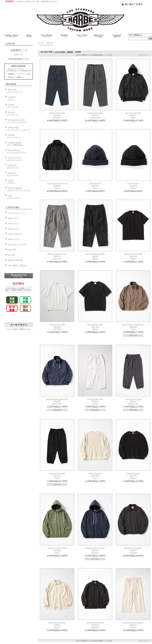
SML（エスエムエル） (13, 197)
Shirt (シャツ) (14, 218)
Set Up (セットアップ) (17, 244)
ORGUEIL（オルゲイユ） (12, 166)
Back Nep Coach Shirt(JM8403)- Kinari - (57, 625)
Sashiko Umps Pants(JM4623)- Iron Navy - (57, 115)
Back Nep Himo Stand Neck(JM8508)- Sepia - (133, 327)
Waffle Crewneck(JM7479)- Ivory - (95, 476)
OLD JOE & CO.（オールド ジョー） (15, 159)
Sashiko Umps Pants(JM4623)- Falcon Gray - (95, 115)
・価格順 (69, 52)
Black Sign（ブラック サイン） (15, 91)
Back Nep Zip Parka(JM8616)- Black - (133, 115)
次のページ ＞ (144, 55)
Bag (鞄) (11, 255)
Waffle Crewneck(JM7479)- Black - (133, 476)
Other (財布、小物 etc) (17, 265)
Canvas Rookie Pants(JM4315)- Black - (57, 476)
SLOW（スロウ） (11, 181)
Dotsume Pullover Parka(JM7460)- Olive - (57, 550)
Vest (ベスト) (13, 223)
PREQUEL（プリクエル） (12, 174)
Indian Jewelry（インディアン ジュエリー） (18, 128)
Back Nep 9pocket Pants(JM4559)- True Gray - (57, 256)
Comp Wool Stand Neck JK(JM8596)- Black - (57, 186)
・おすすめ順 (59, 52)
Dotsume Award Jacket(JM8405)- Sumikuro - (133, 550)
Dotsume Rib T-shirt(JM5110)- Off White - (57, 327)
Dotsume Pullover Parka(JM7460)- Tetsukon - (95, 550)
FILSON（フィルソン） (12, 113)
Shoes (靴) (12, 249)
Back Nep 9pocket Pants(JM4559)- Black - (95, 256)
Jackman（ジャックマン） (13, 136)
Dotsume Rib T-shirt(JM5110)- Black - (95, 327)
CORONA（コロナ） (11, 98)
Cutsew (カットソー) (17, 213)
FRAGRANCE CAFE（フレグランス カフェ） (17, 121)
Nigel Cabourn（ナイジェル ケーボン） (17, 151)
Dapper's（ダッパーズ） (12, 106)
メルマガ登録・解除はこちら (19, 329)
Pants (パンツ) (14, 239)
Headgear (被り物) (15, 260)
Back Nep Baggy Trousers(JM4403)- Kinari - (133, 625)
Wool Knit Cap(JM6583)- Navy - (95, 186)
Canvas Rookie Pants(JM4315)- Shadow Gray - (133, 401)
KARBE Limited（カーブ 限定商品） (15, 144)
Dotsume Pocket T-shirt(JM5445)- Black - (133, 256)
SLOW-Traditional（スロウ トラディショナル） (18, 189)
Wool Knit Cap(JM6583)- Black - (133, 186)
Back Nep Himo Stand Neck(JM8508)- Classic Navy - (57, 401)
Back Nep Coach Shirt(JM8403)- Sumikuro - (95, 625)
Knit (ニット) (13, 229)
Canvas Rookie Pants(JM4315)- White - (95, 401)
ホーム (41, 43)
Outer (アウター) (15, 234)
